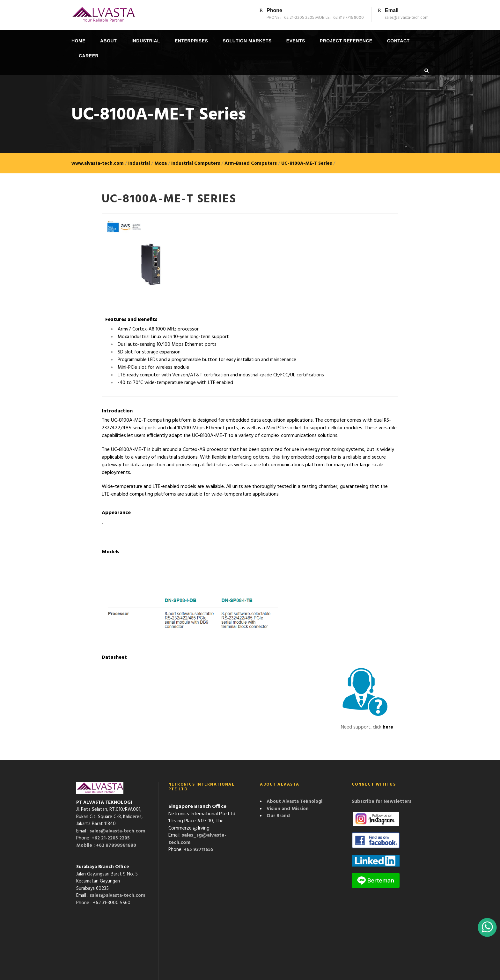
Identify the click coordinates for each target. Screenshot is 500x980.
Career (89, 56)
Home (78, 41)
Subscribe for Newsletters (382, 802)
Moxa (161, 163)
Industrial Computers (196, 163)
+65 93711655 (199, 850)
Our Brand (278, 816)
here (388, 727)
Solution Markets (247, 41)
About (108, 41)
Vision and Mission (288, 809)
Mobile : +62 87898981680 (106, 846)
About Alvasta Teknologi (294, 802)
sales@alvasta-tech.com (118, 831)
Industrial (146, 41)
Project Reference (346, 41)
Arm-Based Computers (251, 163)
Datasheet (114, 657)
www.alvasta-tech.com (98, 163)
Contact (398, 41)
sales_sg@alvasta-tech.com (197, 839)
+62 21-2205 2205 (111, 838)
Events (296, 41)
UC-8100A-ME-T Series (307, 163)
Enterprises (191, 41)
